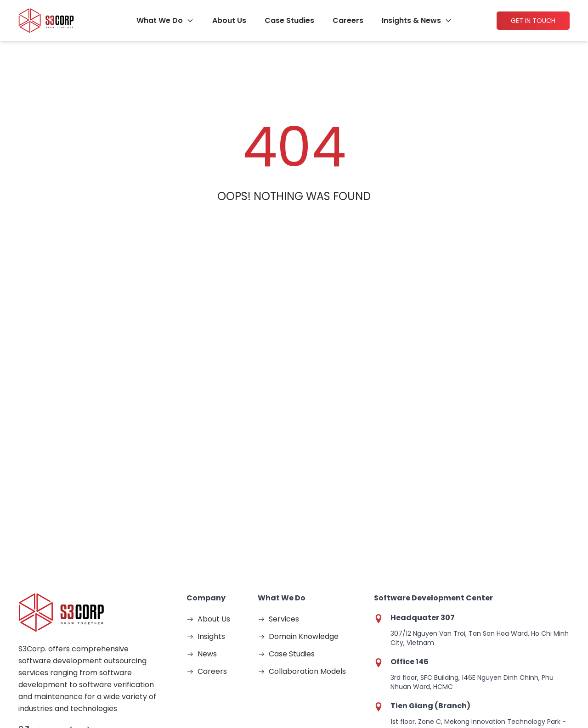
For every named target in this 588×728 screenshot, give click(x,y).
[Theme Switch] (579, 673)
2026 (84, 693)
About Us (229, 21)
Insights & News (411, 21)
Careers (348, 21)
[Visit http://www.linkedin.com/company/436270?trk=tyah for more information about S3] (123, 605)
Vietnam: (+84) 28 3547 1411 (78, 557)
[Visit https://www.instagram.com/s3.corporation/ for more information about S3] (51, 605)
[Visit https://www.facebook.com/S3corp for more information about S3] (28, 605)
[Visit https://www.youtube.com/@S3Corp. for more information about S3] (75, 605)
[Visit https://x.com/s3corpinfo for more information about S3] (99, 605)
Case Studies (289, 21)
